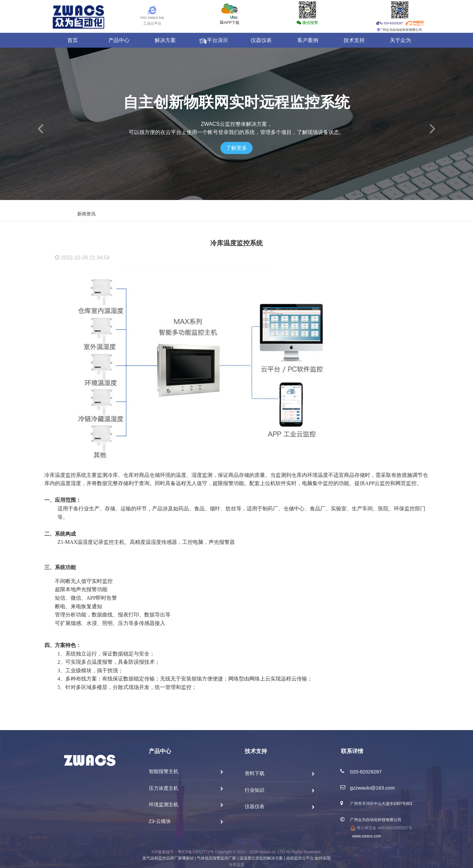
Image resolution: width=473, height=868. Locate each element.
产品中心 (119, 40)
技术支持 (354, 40)
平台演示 (213, 40)
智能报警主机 (164, 771)
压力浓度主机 (164, 788)
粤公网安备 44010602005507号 (381, 828)
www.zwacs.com (366, 836)
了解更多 (236, 148)
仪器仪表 (261, 40)
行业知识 (255, 790)
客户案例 (308, 40)
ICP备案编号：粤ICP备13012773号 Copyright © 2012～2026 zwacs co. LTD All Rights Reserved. (236, 852)
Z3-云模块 (160, 821)
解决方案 (165, 40)
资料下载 (255, 773)
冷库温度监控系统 (236, 243)
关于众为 (400, 40)
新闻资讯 (86, 214)
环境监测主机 (164, 804)
